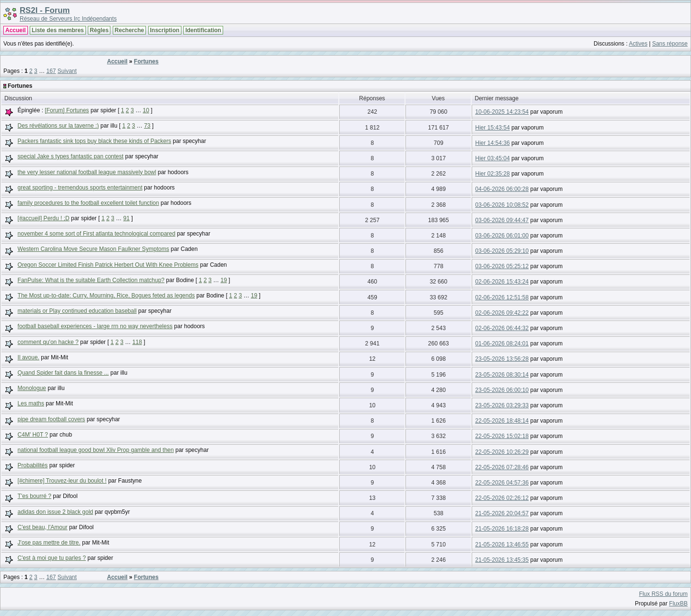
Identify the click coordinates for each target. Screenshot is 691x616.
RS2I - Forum (45, 10)
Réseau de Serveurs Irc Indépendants (68, 19)
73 (147, 126)
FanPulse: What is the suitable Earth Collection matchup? (91, 280)
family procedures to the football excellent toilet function (89, 203)
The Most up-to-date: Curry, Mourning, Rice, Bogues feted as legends (106, 296)
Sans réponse (670, 44)
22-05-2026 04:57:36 (502, 483)
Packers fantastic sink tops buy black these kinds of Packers (95, 141)
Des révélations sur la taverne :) (58, 126)
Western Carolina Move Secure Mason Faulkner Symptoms (94, 249)
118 (137, 342)
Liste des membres (58, 30)
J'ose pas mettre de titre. (49, 543)
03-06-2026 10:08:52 (502, 205)
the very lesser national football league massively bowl (87, 172)
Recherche (129, 30)
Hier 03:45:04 (492, 158)
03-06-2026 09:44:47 (502, 220)
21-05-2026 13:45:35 (502, 560)
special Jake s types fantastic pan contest (71, 156)
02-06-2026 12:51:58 (502, 297)
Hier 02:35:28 (492, 174)
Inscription (165, 30)
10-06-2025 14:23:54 (502, 112)
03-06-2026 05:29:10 (502, 251)
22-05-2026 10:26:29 (502, 452)
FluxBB (678, 604)
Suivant (67, 71)
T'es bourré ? (35, 496)
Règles (99, 30)
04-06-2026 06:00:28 (502, 189)
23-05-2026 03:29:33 (502, 405)
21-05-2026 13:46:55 (502, 545)
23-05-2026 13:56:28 (502, 359)
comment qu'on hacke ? (48, 342)
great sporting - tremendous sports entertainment (80, 188)
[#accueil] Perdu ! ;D (44, 218)
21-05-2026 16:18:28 (502, 529)
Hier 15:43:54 (492, 128)
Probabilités (33, 465)
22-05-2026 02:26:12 (502, 498)
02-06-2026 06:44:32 (502, 328)
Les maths (31, 403)
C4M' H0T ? (33, 435)
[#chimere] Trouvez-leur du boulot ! (62, 481)
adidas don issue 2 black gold (55, 512)
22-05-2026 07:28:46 (502, 467)
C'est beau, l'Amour (43, 527)
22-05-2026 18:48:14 (502, 421)
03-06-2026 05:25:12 (502, 266)
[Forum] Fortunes (67, 110)
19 (224, 280)
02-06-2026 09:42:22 (502, 313)
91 (126, 218)
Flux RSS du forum (663, 594)
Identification (203, 30)
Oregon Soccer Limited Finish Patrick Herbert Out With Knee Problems (108, 265)
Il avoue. (29, 357)
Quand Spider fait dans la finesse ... (63, 373)
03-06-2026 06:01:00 (502, 236)
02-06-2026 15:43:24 (502, 282)
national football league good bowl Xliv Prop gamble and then (96, 450)
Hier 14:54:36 (492, 143)
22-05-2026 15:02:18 (502, 436)
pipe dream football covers (52, 419)
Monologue (32, 388)
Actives (638, 44)
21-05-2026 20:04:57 (502, 513)
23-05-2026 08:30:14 (502, 375)
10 (146, 110)
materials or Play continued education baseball (77, 311)
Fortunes (146, 61)
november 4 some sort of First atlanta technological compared (97, 234)
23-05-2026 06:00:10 (502, 390)
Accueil (16, 30)
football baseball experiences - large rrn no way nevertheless (95, 326)
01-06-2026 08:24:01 (502, 344)
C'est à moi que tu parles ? (52, 558)
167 (51, 71)
